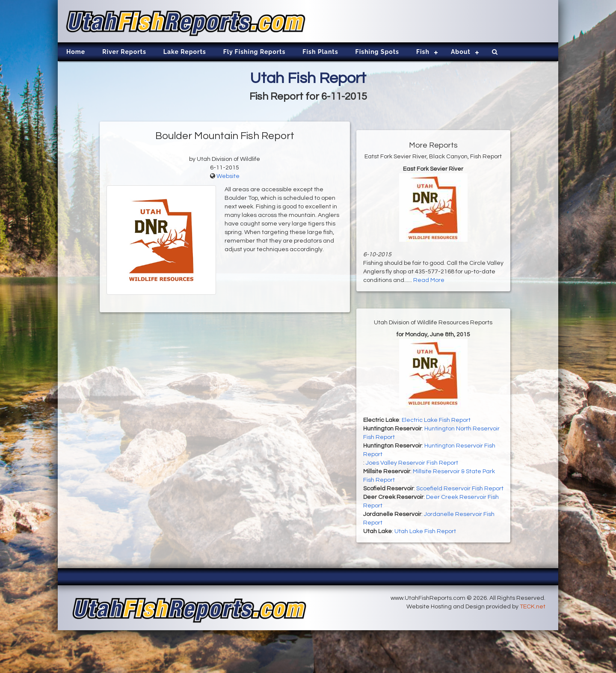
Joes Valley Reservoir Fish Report (412, 463)
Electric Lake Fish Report (436, 420)
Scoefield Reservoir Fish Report (460, 489)
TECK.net (533, 607)
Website (228, 176)
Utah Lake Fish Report (425, 531)
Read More (429, 280)
